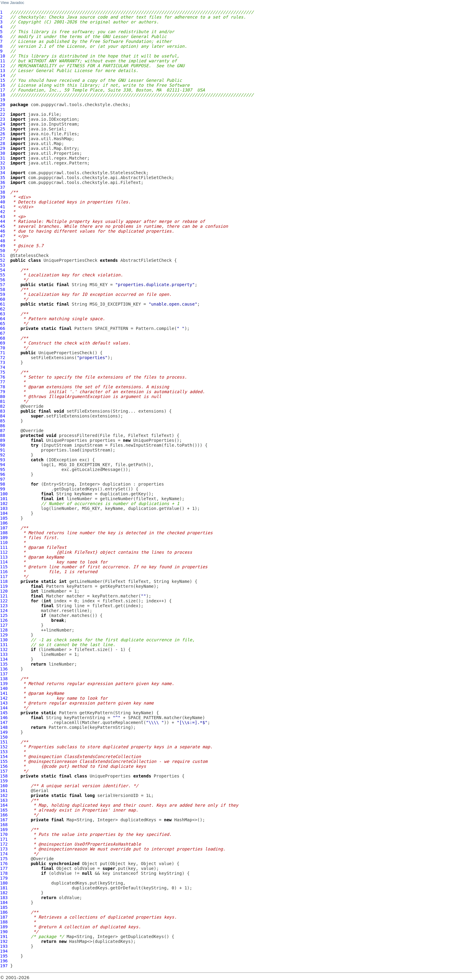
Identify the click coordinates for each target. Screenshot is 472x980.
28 (3, 144)
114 (4, 562)
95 (3, 469)
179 (4, 878)
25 (3, 129)
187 (4, 917)
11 (3, 61)
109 (4, 538)
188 (4, 922)
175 (4, 859)
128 (4, 630)
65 (3, 324)
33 (3, 168)
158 (4, 776)
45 (3, 226)
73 (3, 362)
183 (4, 898)
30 (3, 153)
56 (3, 280)
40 (3, 202)
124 (4, 611)
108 (4, 533)
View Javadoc (12, 3)
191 (4, 937)
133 (4, 654)
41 (3, 207)
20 (3, 105)
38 (3, 192)
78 (3, 387)
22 (3, 114)
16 (3, 85)
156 (4, 766)
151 (4, 742)
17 (3, 90)
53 (3, 265)
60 (3, 299)
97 (3, 479)
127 (4, 625)
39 (3, 197)
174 (4, 854)
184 (4, 902)
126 (4, 620)
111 (4, 547)
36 (3, 182)
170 (4, 834)
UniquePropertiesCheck (70, 260)
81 (3, 401)
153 (4, 752)
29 (3, 148)
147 (4, 722)
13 (3, 71)
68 (3, 338)
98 (3, 484)
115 (4, 567)
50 (3, 251)
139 (4, 684)
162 (4, 795)
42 (3, 212)
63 (3, 314)
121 (4, 596)
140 (4, 688)
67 (3, 333)
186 (4, 912)
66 (3, 328)
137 (4, 674)
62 (3, 309)
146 (4, 718)
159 (4, 781)
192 (4, 941)
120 (4, 591)
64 (3, 319)
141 (4, 693)
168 (4, 825)
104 (4, 513)
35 (3, 178)
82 (3, 406)
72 (3, 358)
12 (3, 66)
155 (4, 761)
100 (4, 494)
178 (4, 873)
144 (4, 708)
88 (3, 435)
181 (4, 888)
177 (4, 868)
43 (3, 216)
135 (4, 664)
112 (4, 552)
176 (4, 864)
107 (4, 528)
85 (3, 421)
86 (3, 426)
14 (3, 75)
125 (4, 615)
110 (4, 542)
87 (3, 431)
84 (3, 416)
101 (4, 499)
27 (3, 139)
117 (4, 577)
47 (3, 236)
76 (3, 377)
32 (3, 163)
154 (4, 757)
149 (4, 732)
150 (4, 737)
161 (4, 791)
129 (4, 635)
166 (4, 815)
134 (4, 659)
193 (4, 946)
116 (4, 572)
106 (4, 523)
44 (3, 221)
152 (4, 747)
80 (3, 397)
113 (4, 557)
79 (3, 392)
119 (4, 586)
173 (4, 849)
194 (4, 951)
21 (3, 109)
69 (3, 343)
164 (4, 805)
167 (4, 820)
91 (3, 450)
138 (4, 679)
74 (3, 367)
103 (4, 508)
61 (3, 304)
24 (3, 124)
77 (3, 382)
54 (3, 270)
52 (3, 260)
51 (3, 255)
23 (3, 119)
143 (4, 703)
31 (3, 158)
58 (3, 289)
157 (4, 771)
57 (3, 285)
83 (3, 411)
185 (4, 907)
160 (4, 786)
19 (3, 100)
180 (4, 883)
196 (4, 961)
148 (4, 727)
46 (3, 231)
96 (3, 474)
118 (4, 581)
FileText (138, 435)
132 (4, 649)
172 (4, 844)
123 (4, 606)
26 (3, 134)
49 (3, 246)
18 (3, 95)
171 (4, 839)
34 (3, 173)
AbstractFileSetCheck (146, 260)
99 (3, 489)
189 (4, 927)
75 (3, 372)
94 (3, 465)
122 (4, 601)
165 (4, 810)
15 (3, 80)
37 (3, 187)
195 (4, 956)
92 (3, 455)
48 (3, 241)
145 (4, 713)
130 (4, 640)
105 (4, 518)
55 (3, 275)
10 (3, 56)
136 (4, 669)
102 (4, 504)
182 (4, 893)
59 (3, 294)
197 (4, 966)
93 (3, 460)
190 (4, 932)
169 (4, 829)
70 (3, 348)
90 (3, 445)
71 (3, 353)
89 (3, 440)
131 (4, 645)
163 (4, 800)
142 (4, 698)
